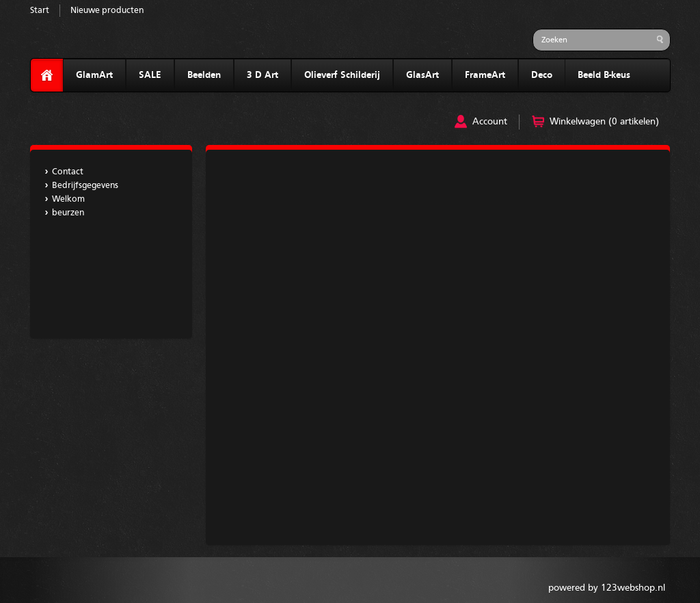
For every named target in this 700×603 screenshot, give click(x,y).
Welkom (68, 199)
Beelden (204, 75)
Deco (542, 75)
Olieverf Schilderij (342, 75)
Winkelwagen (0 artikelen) (604, 122)
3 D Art (262, 75)
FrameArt (485, 75)
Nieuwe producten (107, 11)
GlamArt (94, 75)
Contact (68, 172)
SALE (150, 75)
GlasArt (422, 75)
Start (40, 11)
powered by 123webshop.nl (607, 588)
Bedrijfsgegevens (85, 186)
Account (490, 122)
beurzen (68, 213)
